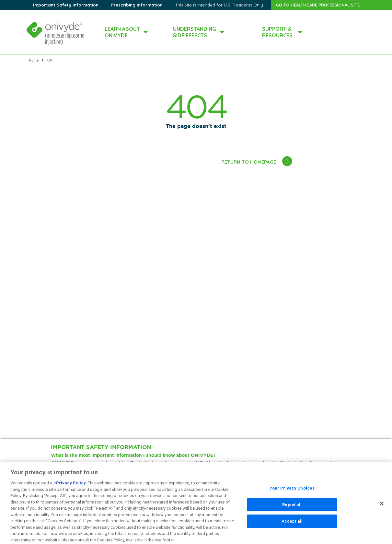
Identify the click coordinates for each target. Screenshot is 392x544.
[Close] (382, 507)
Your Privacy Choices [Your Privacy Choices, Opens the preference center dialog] (292, 491)
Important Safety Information (66, 5)
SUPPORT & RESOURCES (277, 32)
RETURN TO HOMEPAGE (249, 162)
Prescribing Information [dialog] (137, 5)
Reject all (292, 508)
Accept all (292, 524)
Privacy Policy (71, 486)
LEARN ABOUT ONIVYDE (122, 32)
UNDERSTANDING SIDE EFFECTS (195, 32)
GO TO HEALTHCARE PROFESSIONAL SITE (318, 5)
